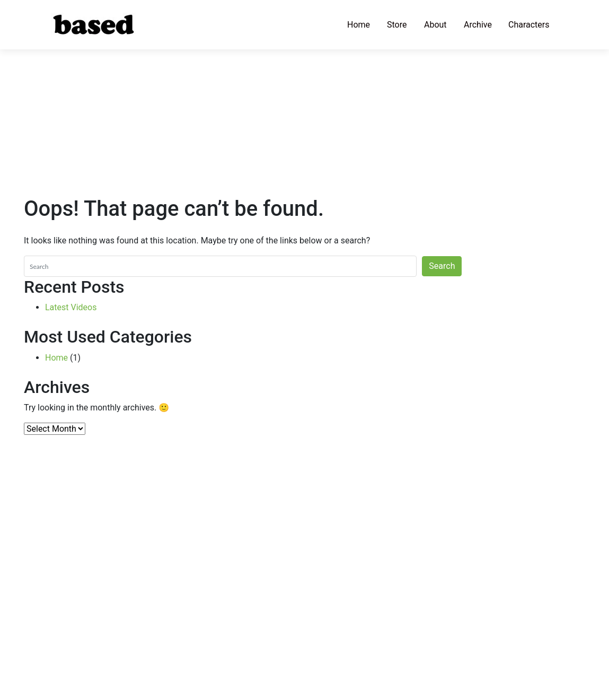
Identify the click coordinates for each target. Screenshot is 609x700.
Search (442, 266)
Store (397, 25)
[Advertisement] (304, 74)
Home (359, 25)
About (435, 25)
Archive (478, 25)
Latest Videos (71, 307)
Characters (529, 25)
